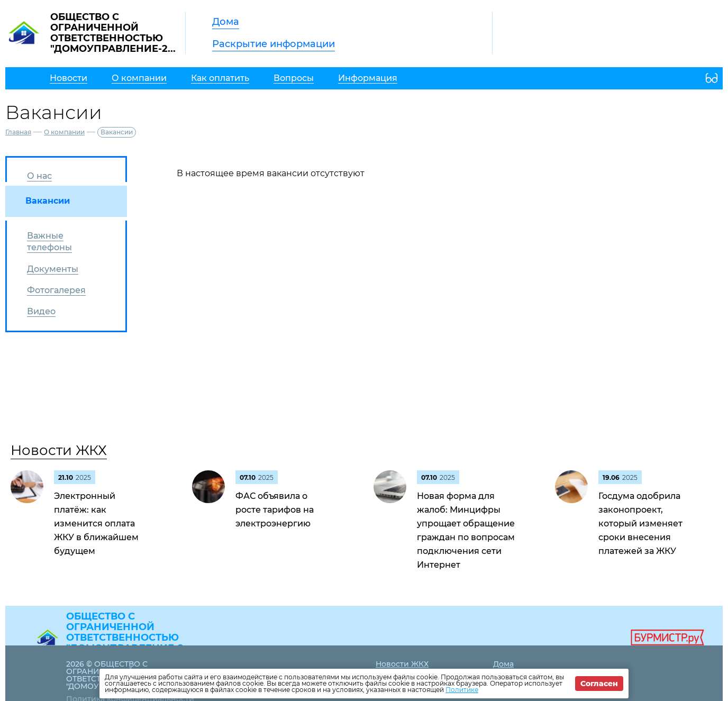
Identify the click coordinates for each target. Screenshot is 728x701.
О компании (64, 132)
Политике (462, 690)
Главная (18, 132)
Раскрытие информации (274, 44)
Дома (226, 22)
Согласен (599, 684)
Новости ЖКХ (59, 450)
